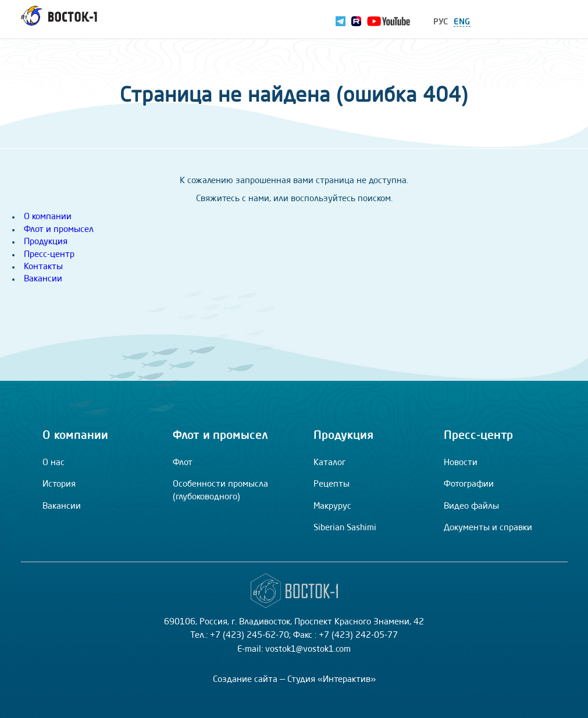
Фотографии (469, 485)
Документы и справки (488, 528)
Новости (461, 463)
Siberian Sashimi (345, 528)
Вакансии (43, 279)
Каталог (329, 463)
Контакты (43, 267)
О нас (54, 463)
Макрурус (332, 507)
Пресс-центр (49, 255)
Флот (183, 463)
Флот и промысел (59, 230)
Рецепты (332, 485)
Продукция (46, 242)
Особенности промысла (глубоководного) (220, 491)
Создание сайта (245, 680)
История (59, 485)
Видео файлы (471, 507)
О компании (48, 217)
